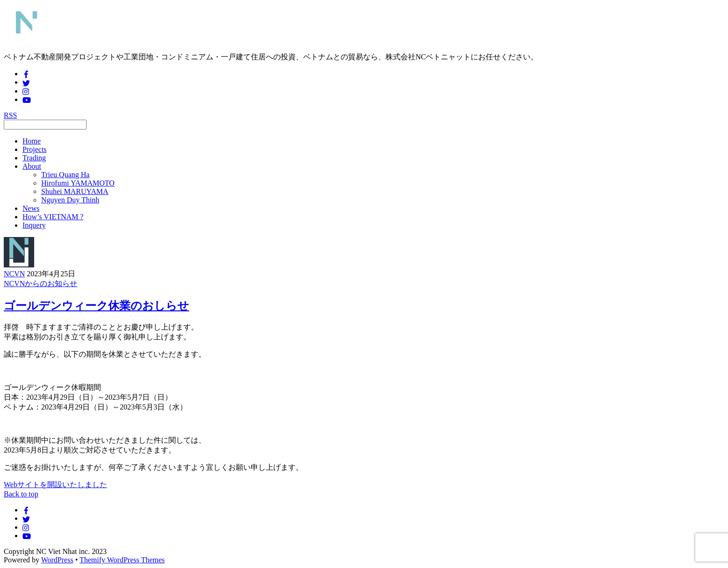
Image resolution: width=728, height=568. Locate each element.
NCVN (14, 274)
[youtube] (27, 99)
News (31, 208)
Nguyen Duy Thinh (70, 200)
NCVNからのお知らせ (40, 284)
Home (32, 141)
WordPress (57, 560)
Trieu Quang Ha (65, 175)
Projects (35, 149)
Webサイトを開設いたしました (55, 485)
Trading (34, 158)
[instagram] (26, 91)
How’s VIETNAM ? (53, 217)
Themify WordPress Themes (122, 560)
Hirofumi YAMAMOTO (78, 183)
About (32, 166)
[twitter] (26, 82)
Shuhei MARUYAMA (75, 191)
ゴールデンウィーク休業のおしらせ (96, 306)
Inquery (34, 225)
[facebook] (26, 74)
